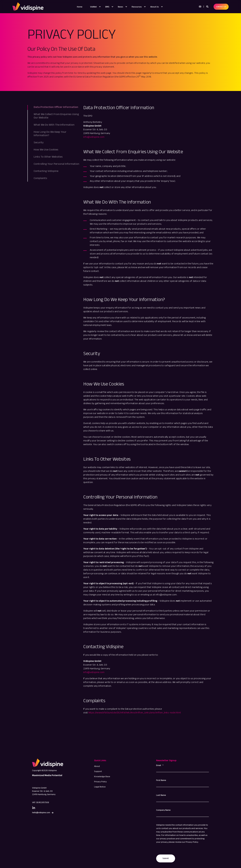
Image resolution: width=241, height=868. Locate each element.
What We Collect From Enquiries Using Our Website (56, 116)
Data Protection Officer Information (56, 107)
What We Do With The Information (54, 125)
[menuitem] (100, 7)
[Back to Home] (28, 7)
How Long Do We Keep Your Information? (50, 134)
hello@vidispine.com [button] (41, 812)
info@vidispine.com (94, 137)
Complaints (40, 178)
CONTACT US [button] (221, 7)
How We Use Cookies (46, 150)
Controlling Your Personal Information (56, 164)
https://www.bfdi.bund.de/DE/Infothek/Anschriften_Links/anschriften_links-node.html (135, 713)
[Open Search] (208, 6)
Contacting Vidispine (46, 171)
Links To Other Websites (48, 157)
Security (39, 142)
